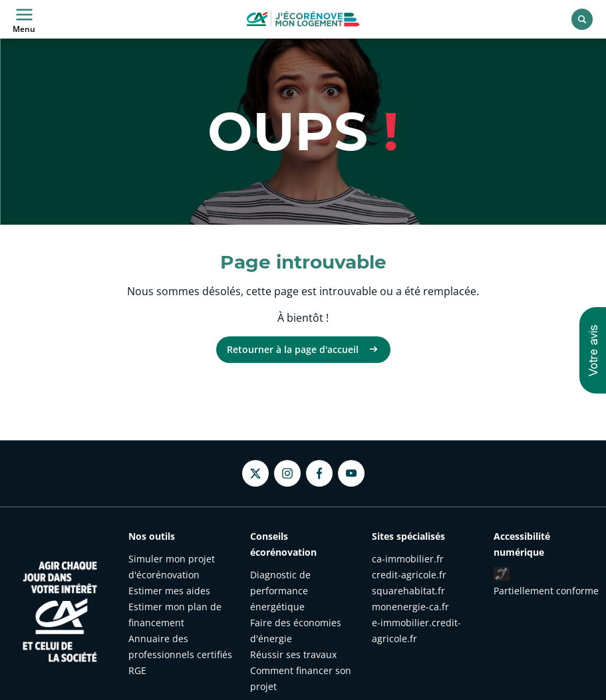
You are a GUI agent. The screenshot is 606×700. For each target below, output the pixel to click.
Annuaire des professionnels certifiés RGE (180, 654)
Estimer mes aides (169, 591)
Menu (24, 19)
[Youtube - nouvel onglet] (351, 473)
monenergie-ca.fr (410, 607)
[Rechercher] (582, 19)
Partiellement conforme (546, 591)
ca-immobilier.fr (408, 559)
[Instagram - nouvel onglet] (287, 473)
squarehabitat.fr (408, 591)
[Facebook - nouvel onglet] (319, 473)
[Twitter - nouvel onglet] (255, 474)
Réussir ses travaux (293, 654)
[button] (593, 350)
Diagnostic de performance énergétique (280, 591)
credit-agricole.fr (409, 575)
